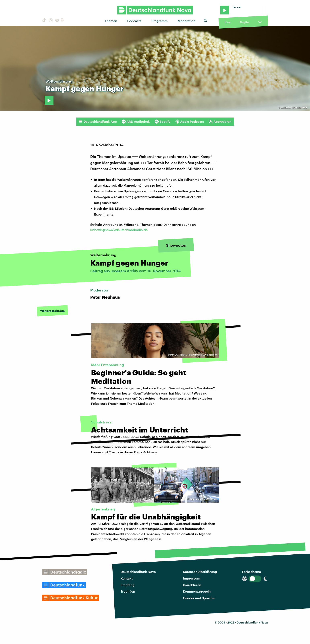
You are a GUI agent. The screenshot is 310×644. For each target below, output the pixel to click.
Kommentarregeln (197, 591)
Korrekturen (192, 585)
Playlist (244, 22)
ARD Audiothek (136, 122)
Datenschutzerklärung (200, 572)
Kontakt (127, 578)
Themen (111, 21)
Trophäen (128, 591)
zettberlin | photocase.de (294, 107)
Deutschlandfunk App (98, 122)
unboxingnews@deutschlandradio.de (119, 230)
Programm (160, 21)
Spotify (163, 122)
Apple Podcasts (190, 122)
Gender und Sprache (199, 598)
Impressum (192, 578)
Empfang (128, 585)
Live (228, 22)
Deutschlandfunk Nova (138, 572)
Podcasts (134, 21)
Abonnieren (220, 122)
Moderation (187, 21)
